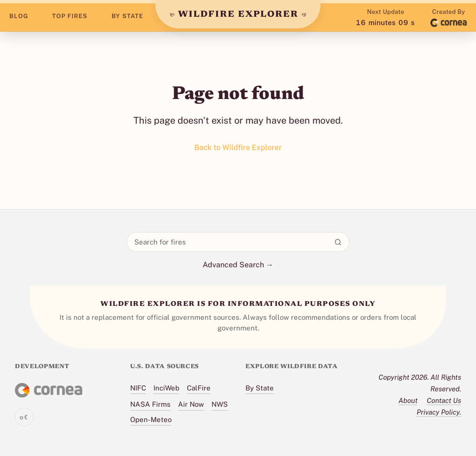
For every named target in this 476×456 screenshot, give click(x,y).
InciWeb (166, 388)
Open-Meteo (151, 420)
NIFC (138, 388)
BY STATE (127, 16)
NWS (220, 404)
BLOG (19, 16)
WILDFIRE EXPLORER (238, 15)
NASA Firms (150, 404)
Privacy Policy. (439, 412)
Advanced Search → (238, 265)
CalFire (199, 388)
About (408, 400)
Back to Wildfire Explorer (238, 148)
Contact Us (444, 400)
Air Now (191, 404)
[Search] (338, 242)
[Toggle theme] (24, 417)
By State (260, 388)
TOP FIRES (70, 16)
